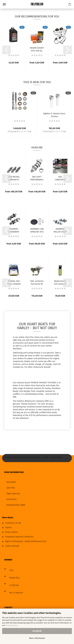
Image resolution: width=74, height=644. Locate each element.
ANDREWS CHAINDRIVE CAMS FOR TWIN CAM (14, 230)
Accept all (37, 631)
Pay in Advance (16, 593)
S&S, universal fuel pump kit (37, 282)
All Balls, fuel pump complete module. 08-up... (14, 282)
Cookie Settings (12, 546)
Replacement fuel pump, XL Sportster (60, 282)
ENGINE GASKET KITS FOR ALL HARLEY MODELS (37, 49)
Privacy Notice (12, 625)
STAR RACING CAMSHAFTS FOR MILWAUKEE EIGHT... (14, 178)
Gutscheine (12, 499)
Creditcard (14, 585)
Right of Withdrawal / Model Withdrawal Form (26, 541)
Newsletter (11, 482)
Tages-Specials (13, 494)
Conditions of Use (13, 523)
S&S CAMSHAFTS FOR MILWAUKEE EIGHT (60, 178)
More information (37, 638)
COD (11, 570)
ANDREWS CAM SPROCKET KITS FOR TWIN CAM (37, 230)
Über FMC (11, 488)
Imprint (8, 528)
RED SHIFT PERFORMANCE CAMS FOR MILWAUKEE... (37, 178)
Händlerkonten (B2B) (16, 505)
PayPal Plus (14, 578)
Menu (4, 4)
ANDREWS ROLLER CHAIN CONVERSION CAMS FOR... (60, 230)
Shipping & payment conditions (19, 537)
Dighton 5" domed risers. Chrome (54, 115)
